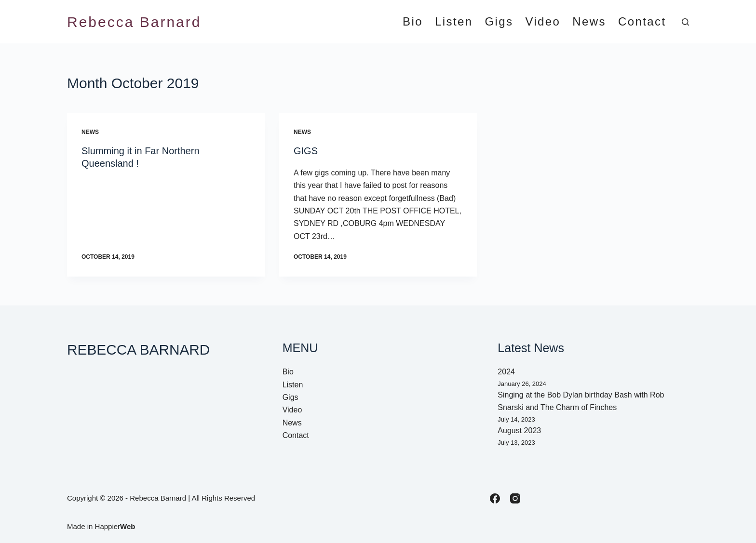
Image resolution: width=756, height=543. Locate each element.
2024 (506, 372)
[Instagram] (515, 498)
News (589, 22)
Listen (454, 22)
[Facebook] (495, 498)
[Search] (685, 22)
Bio (413, 22)
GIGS (306, 151)
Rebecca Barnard (134, 22)
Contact (642, 22)
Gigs (499, 22)
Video (543, 22)
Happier (115, 526)
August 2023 (519, 430)
